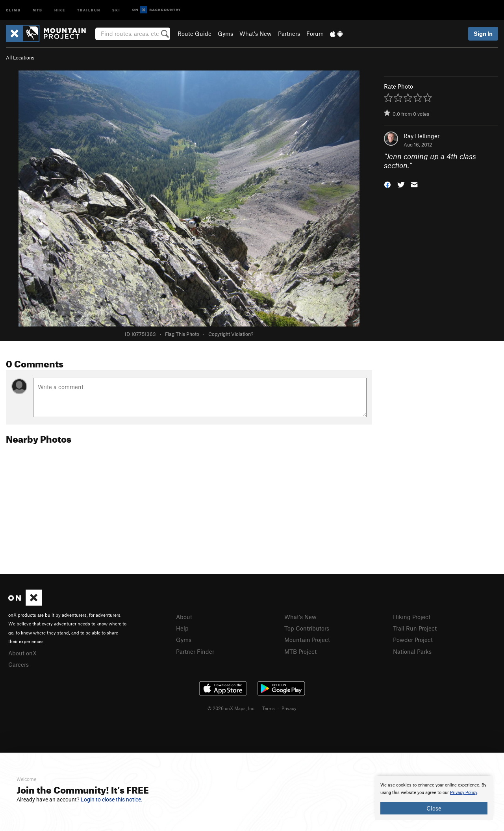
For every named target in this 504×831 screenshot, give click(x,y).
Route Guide (195, 33)
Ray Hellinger (422, 136)
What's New (256, 33)
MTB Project (300, 651)
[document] (434, 798)
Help (182, 628)
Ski (116, 10)
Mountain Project (307, 640)
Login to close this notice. (112, 799)
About (184, 617)
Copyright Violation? (231, 334)
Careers (19, 664)
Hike (60, 10)
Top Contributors (307, 628)
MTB (38, 10)
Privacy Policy (464, 793)
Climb (13, 10)
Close (434, 808)
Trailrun (89, 10)
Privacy (289, 708)
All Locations (20, 58)
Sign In (483, 33)
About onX (22, 653)
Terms (269, 708)
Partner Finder (195, 651)
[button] (387, 184)
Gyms (225, 33)
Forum (315, 33)
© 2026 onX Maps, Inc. (232, 708)
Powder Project (413, 640)
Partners (289, 33)
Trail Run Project (415, 628)
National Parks (412, 651)
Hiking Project (412, 617)
